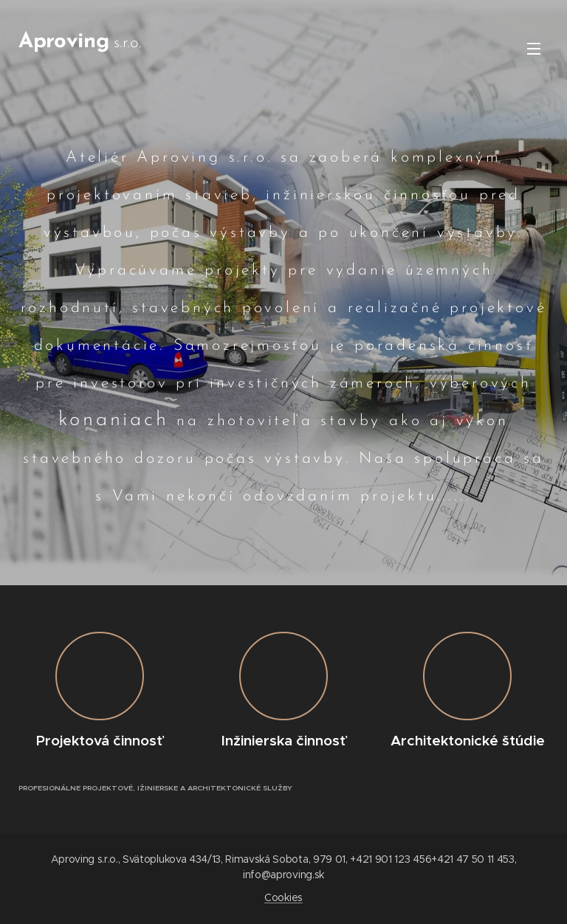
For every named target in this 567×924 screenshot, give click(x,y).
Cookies (283, 897)
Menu (534, 49)
